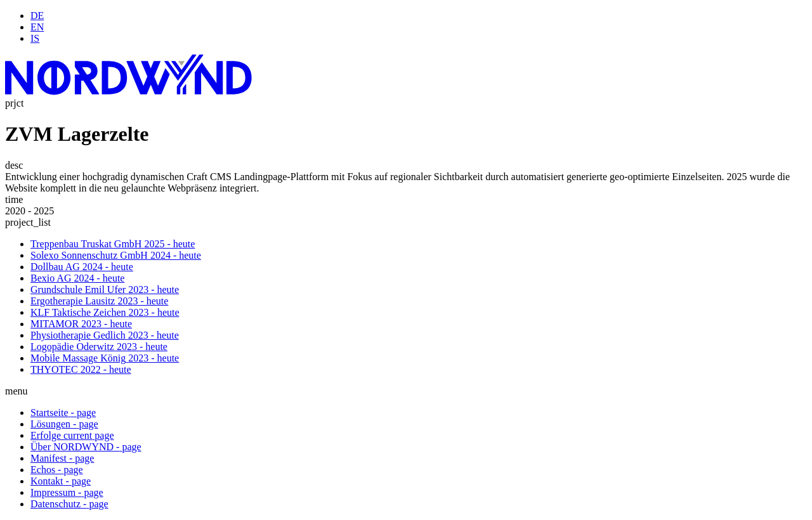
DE (37, 16)
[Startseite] (128, 92)
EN (37, 27)
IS (35, 38)
